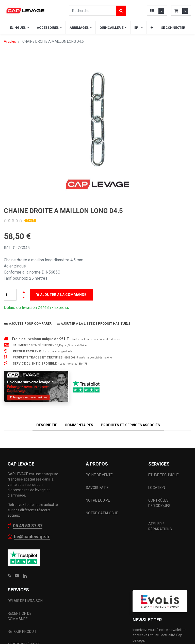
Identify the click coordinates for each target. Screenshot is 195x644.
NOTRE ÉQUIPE (98, 456)
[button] (182, 608)
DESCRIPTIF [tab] (47, 278)
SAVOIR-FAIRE (97, 443)
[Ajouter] (23, 145)
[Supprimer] (23, 150)
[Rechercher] (121, 11)
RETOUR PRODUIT (22, 587)
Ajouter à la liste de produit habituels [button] (94, 176)
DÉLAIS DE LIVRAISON (26, 556)
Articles (10, 41)
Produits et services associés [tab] (130, 278)
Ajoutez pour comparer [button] (28, 176)
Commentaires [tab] (79, 278)
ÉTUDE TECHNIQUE (164, 430)
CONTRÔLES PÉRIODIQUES (159, 459)
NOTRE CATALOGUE (102, 469)
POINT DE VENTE (99, 430)
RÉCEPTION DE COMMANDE (20, 572)
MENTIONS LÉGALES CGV (24, 602)
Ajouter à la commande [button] (61, 147)
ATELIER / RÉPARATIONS (160, 482)
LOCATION (157, 443)
